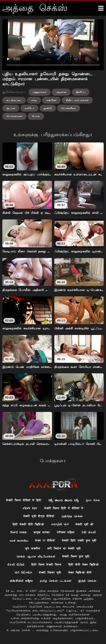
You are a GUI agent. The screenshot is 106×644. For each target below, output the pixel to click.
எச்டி (34, 100)
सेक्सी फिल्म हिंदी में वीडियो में (64, 508)
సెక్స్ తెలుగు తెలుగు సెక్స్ (64, 500)
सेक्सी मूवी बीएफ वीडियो (39, 516)
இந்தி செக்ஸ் (87, 581)
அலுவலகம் (39, 92)
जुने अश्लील (33, 548)
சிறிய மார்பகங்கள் (77, 100)
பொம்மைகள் (14, 116)
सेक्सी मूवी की (84, 524)
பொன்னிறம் (69, 108)
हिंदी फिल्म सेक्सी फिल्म (46, 565)
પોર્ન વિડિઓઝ (23, 573)
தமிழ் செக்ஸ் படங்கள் (56, 581)
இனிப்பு (81, 92)
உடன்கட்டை (14, 100)
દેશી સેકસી (89, 532)
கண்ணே (51, 100)
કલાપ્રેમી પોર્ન (60, 524)
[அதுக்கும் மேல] (101, 8)
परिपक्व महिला (66, 532)
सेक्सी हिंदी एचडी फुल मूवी (79, 540)
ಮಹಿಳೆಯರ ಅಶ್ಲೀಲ (21, 581)
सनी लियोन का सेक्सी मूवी (64, 548)
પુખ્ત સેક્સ (93, 500)
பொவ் (36, 116)
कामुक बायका (42, 532)
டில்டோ (29, 108)
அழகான (61, 92)
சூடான (11, 108)
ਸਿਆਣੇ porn (19, 532)
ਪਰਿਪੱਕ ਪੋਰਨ (30, 508)
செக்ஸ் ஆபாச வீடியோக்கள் (36, 556)
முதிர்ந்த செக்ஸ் (72, 516)
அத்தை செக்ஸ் (21, 630)
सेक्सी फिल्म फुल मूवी (76, 556)
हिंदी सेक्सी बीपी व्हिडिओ (28, 524)
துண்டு (48, 108)
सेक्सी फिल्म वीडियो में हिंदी (24, 500)
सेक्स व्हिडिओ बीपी (80, 573)
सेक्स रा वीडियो (45, 540)
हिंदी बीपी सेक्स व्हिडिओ (84, 565)
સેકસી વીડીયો (16, 565)
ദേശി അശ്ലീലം (19, 540)
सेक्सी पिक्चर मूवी (50, 573)
